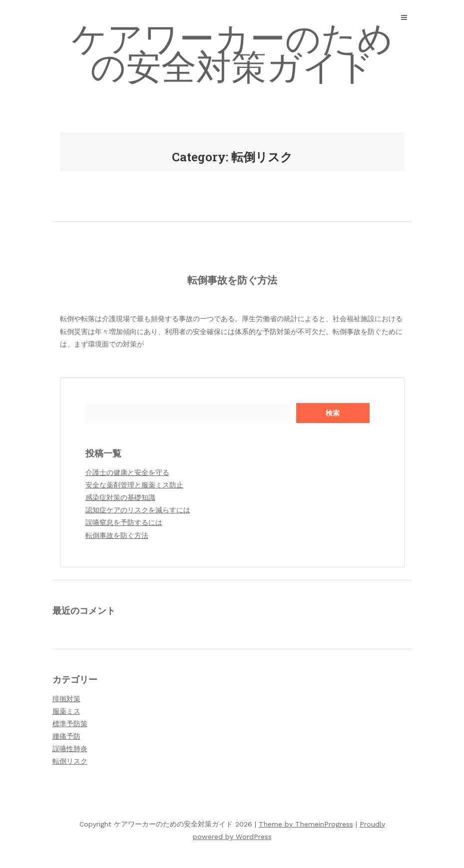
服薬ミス (66, 711)
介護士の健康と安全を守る (127, 472)
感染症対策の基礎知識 (120, 497)
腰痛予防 (66, 736)
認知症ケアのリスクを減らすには (138, 510)
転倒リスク (70, 761)
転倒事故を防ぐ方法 (232, 280)
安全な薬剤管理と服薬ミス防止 (134, 485)
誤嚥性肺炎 (70, 749)
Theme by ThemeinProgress (306, 824)
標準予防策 (70, 724)
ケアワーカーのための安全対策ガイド (232, 53)
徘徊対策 (66, 699)
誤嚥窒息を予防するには (124, 522)
